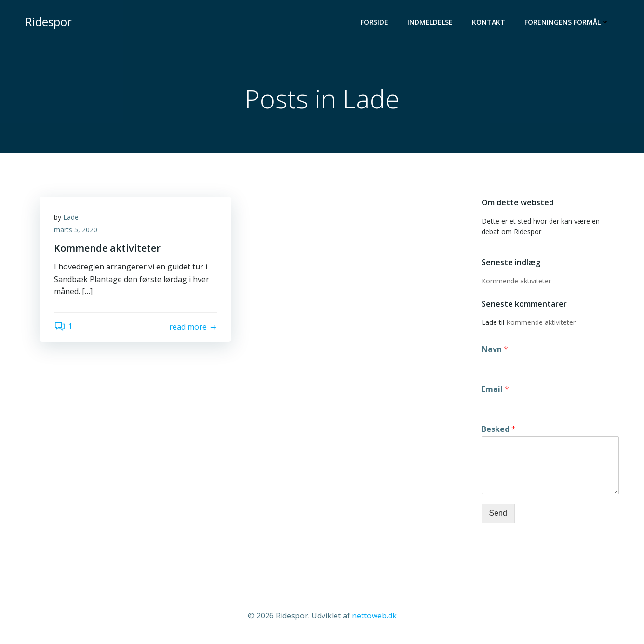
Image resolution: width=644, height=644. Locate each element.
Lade (71, 217)
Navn (495, 349)
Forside (374, 22)
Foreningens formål (567, 22)
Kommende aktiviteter (516, 281)
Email (495, 389)
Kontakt (489, 22)
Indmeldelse (430, 22)
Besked (499, 429)
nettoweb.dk (374, 616)
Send (498, 513)
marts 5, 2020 (76, 230)
